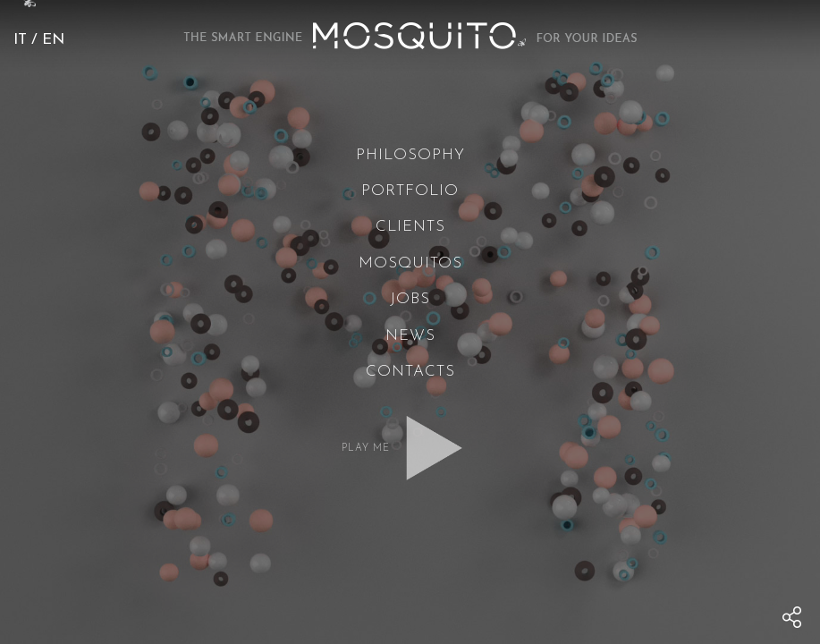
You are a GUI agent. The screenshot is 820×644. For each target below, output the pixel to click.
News (410, 336)
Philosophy (410, 155)
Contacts (410, 372)
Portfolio (410, 191)
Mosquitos (410, 263)
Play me (366, 449)
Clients (410, 227)
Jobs (410, 299)
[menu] (792, 617)
